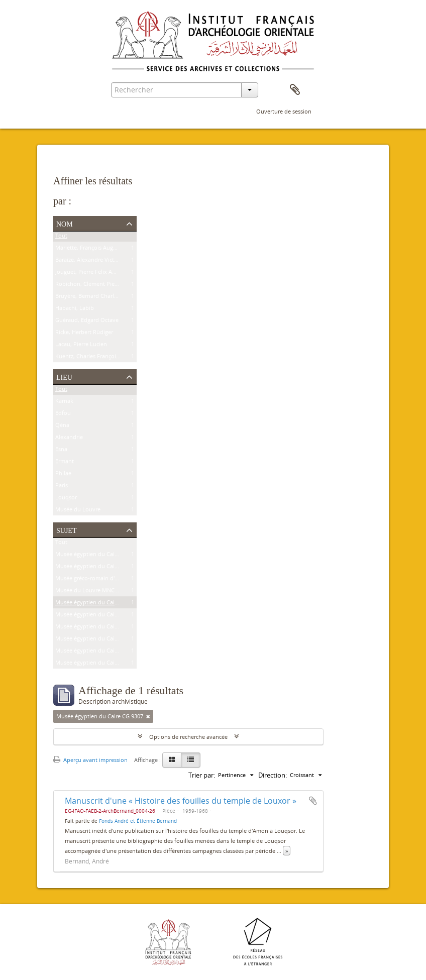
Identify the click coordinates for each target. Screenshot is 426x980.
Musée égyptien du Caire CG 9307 (99, 604)
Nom (65, 223)
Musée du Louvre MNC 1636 (92, 592)
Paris (62, 487)
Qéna (62, 427)
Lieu (64, 376)
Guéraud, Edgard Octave (87, 322)
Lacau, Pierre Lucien (81, 346)
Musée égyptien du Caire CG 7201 (99, 652)
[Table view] (191, 760)
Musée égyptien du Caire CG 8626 (99, 568)
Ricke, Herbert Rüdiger (84, 334)
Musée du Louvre (78, 511)
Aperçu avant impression (90, 760)
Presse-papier (295, 90)
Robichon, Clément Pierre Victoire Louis (107, 286)
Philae (63, 475)
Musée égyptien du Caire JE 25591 (99, 628)
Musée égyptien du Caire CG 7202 (99, 664)
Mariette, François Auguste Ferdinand (104, 249)
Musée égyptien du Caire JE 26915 (99, 616)
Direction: (273, 775)
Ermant (65, 463)
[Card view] (172, 760)
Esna (61, 451)
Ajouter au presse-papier (313, 801)
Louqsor (66, 499)
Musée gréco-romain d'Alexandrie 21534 (107, 580)
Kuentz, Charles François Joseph (96, 358)
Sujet (66, 529)
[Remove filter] (148, 716)
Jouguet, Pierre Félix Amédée (92, 274)
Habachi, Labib (75, 310)
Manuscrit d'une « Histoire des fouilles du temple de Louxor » (181, 801)
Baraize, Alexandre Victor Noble (96, 261)
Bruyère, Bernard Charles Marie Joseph (105, 298)
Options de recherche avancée (188, 737)
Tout (61, 237)
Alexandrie (69, 439)
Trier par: (202, 775)
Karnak (64, 403)
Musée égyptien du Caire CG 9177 (99, 640)
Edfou (63, 415)
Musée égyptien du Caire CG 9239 (99, 556)
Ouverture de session (284, 111)
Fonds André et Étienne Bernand (138, 821)
